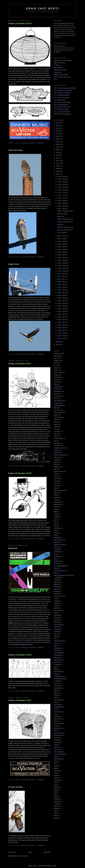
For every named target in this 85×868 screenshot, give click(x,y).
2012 (58, 161)
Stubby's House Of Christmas (63, 60)
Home (30, 852)
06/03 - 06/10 (62, 282)
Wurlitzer (57, 497)
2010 (58, 166)
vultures (56, 693)
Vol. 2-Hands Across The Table (63, 90)
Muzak (56, 462)
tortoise (56, 634)
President (57, 740)
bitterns (56, 766)
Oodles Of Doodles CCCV (20, 364)
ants (55, 764)
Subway (56, 594)
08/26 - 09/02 (62, 249)
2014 (58, 155)
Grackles (57, 716)
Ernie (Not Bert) (43, 9)
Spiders (56, 747)
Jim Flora (57, 65)
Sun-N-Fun (57, 410)
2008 (58, 171)
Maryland (57, 584)
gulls (55, 794)
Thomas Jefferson (59, 754)
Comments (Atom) (22, 856)
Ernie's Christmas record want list (64, 23)
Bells (55, 408)
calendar (56, 382)
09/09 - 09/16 (62, 244)
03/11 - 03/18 (62, 314)
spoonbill (57, 479)
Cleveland (57, 387)
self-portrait (57, 610)
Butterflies (57, 615)
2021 (58, 136)
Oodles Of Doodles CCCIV (20, 473)
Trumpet (56, 601)
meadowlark (58, 688)
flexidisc (56, 787)
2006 (58, 342)
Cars (55, 702)
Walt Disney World (59, 679)
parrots (56, 690)
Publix (56, 669)
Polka (56, 464)
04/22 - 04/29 (62, 298)
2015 (58, 152)
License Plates (58, 438)
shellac (56, 370)
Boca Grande (58, 700)
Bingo (56, 698)
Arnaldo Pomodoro (59, 571)
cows (55, 773)
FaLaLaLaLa (58, 72)
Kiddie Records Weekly (61, 75)
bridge (56, 533)
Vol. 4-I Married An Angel (61, 95)
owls (55, 469)
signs (55, 519)
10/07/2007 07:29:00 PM (28, 845)
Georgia (56, 460)
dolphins (56, 467)
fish (55, 535)
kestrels (56, 516)
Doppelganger (58, 707)
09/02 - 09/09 (62, 247)
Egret (56, 646)
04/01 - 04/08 (62, 306)
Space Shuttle (58, 413)
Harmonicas (57, 504)
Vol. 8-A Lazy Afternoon (61, 105)
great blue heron (59, 490)
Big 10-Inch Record (60, 63)
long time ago (46, 752)
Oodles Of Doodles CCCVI (20, 24)
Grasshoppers (58, 653)
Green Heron (58, 719)
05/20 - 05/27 (62, 287)
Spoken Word (58, 372)
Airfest (56, 379)
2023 (58, 131)
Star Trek (57, 749)
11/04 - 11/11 (62, 198)
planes (56, 394)
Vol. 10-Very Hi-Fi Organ (61, 109)
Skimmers (57, 627)
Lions (56, 554)
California (57, 617)
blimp (56, 768)
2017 (58, 147)
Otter (55, 667)
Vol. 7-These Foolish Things (62, 102)
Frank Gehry (58, 712)
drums (56, 782)
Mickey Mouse (58, 724)
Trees (56, 599)
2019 (58, 142)
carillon (56, 420)
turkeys (56, 568)
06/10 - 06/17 (62, 279)
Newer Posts (12, 852)
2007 (58, 174)
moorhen (57, 804)
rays (55, 811)
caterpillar (57, 771)
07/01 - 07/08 (62, 271)
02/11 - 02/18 (62, 325)
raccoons (57, 563)
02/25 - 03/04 (62, 320)
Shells (56, 745)
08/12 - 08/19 (62, 255)
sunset (56, 427)
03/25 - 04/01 (62, 309)
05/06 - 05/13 (62, 293)
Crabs (56, 474)
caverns (56, 683)
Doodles (56, 361)
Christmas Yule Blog (60, 70)
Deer (55, 483)
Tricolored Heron (59, 676)
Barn (55, 523)
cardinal (56, 603)
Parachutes (57, 528)
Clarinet (56, 580)
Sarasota (57, 591)
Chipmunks (57, 705)
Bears (56, 573)
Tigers (56, 757)
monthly (56, 608)
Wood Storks (58, 759)
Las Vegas (57, 431)
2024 (58, 128)
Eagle (56, 415)
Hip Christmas (58, 68)
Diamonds (13, 548)
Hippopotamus (58, 660)
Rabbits (56, 589)
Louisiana (57, 665)
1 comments (40, 143)
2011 (58, 163)
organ (56, 368)
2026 (58, 123)
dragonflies (57, 780)
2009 (58, 169)
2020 (58, 139)
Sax (55, 530)
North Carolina (58, 733)
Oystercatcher (58, 735)
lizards (56, 606)
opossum (57, 806)
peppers (56, 808)
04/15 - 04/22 (62, 301)
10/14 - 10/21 (62, 206)
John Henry (57, 662)
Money (56, 726)
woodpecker (58, 502)
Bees (55, 526)
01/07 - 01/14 (62, 338)
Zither (56, 512)
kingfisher (57, 538)
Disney (56, 643)
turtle (55, 495)
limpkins (56, 799)
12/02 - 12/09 (62, 187)
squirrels (56, 631)
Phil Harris (57, 738)
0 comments (40, 466)
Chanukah (57, 396)
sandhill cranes (58, 472)
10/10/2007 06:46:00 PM (28, 257)
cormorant (57, 686)
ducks (56, 500)
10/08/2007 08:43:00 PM (28, 648)
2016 (58, 150)
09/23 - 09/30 (62, 239)
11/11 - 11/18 (62, 195)
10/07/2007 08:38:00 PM (28, 780)
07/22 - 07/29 (62, 263)
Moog (56, 509)
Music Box (57, 587)
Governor (57, 650)
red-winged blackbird (60, 566)
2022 (58, 134)
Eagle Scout (14, 264)
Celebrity (57, 377)
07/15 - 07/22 (62, 266)
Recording (57, 742)
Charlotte (57, 547)
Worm (56, 761)
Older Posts (47, 852)
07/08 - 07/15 (62, 268)
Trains (56, 476)
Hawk (56, 429)
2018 (58, 144)
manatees (57, 629)
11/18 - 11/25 (62, 193)
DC (55, 365)
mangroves (57, 801)
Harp (55, 436)
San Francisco (58, 624)
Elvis (55, 709)
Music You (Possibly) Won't (62, 77)
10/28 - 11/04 (62, 201)
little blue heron (58, 540)
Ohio (55, 384)
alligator (56, 514)
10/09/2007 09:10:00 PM (28, 466)
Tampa (56, 674)
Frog (55, 714)
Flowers (56, 389)
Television (57, 457)
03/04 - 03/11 (62, 317)
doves (56, 778)
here (43, 536)
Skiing (56, 434)
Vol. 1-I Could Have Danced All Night (65, 88)
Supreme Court (58, 596)
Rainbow (57, 622)
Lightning (57, 582)
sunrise (56, 481)
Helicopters (57, 658)
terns (55, 613)
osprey (56, 493)
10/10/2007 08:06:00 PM (28, 143)
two (12, 77)
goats (56, 792)
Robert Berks (58, 672)
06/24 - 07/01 (62, 274)
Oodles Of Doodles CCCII (20, 700)
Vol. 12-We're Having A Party (63, 114)
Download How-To (59, 46)
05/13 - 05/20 (62, 290)
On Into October (15, 787)
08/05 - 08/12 (62, 258)
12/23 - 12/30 (62, 179)
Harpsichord (58, 655)
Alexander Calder (59, 545)
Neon (56, 731)
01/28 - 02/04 (62, 330)
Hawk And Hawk (16, 150)
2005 (58, 344)
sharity (56, 356)
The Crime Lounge (25, 616)
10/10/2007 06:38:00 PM (28, 354)
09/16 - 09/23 (62, 241)
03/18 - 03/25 (62, 311)
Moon (56, 398)
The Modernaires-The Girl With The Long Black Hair (28, 642)
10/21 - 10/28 (62, 203)
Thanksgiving (58, 405)
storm (56, 815)
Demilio (56, 453)
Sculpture (57, 403)
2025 (58, 125)
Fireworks (57, 443)
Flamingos (57, 648)
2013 (58, 158)
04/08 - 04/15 (62, 303)
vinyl (55, 358)
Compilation (57, 391)
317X (55, 79)
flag (55, 488)
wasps (56, 818)
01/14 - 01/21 (62, 336)
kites (55, 559)
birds (55, 363)
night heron (57, 561)
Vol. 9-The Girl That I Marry (62, 107)
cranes (56, 775)
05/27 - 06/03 (62, 285)
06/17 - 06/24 (62, 276)
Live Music (57, 446)
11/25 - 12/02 (62, 190)
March (56, 721)
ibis (55, 441)
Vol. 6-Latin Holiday (60, 100)
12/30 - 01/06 (62, 176)
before (38, 758)
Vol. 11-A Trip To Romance (62, 112)
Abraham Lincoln (59, 448)
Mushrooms (57, 728)
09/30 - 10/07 (62, 236)
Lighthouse (57, 552)
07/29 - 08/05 (62, 260)
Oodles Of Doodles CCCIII (20, 655)
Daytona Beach (59, 641)
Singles (56, 375)
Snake (56, 486)
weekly (56, 636)
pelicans (56, 542)
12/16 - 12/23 (62, 182)
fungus (56, 790)
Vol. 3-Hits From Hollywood (62, 93)
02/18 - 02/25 (62, 322)
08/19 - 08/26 (62, 252)
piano (56, 424)
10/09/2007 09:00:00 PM (28, 539)
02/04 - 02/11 (62, 328)
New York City (58, 401)
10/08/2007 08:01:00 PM (28, 691)
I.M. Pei (56, 507)
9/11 (55, 521)
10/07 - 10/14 (62, 209)
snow (55, 813)
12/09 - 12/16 (62, 184)
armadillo (57, 681)
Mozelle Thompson (60, 455)
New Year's (57, 417)
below (45, 198)
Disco (56, 422)
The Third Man (58, 752)
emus (56, 785)
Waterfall (57, 556)
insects (56, 797)
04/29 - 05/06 (62, 295)
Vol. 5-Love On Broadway (62, 97)
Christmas (57, 354)
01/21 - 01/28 (62, 333)
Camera (56, 450)
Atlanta (56, 695)
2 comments (40, 648)
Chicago (56, 549)
